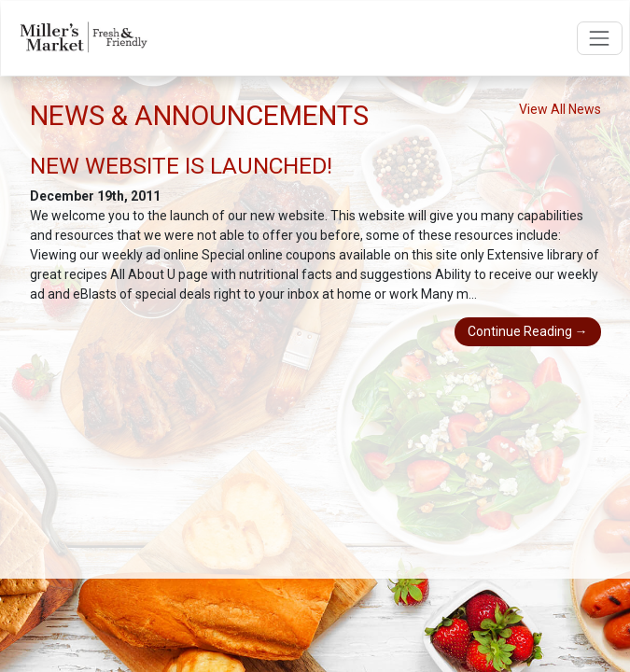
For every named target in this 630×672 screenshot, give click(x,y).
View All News (560, 109)
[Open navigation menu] (600, 38)
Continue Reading (528, 331)
